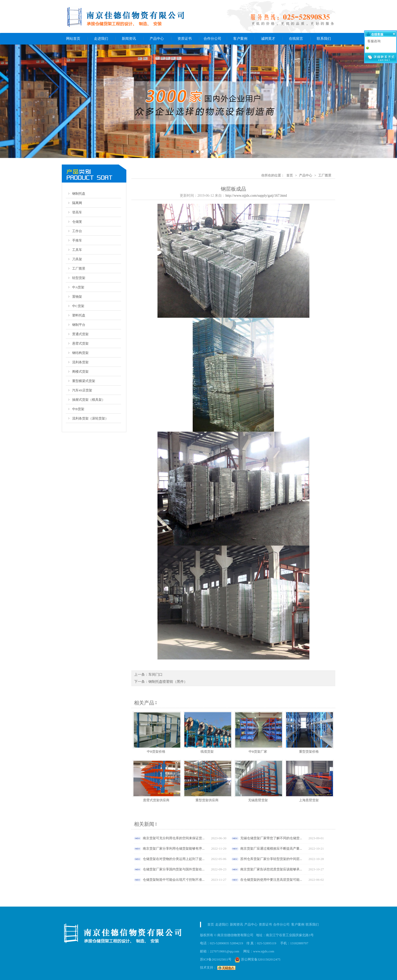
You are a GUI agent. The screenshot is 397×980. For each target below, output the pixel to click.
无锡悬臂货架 (258, 800)
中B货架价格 (156, 752)
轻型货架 (79, 278)
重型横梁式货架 (84, 381)
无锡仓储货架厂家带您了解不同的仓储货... (271, 838)
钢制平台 (79, 325)
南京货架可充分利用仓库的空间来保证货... (174, 838)
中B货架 (78, 409)
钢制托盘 (79, 194)
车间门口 (155, 675)
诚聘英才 (268, 39)
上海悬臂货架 (309, 800)
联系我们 (324, 39)
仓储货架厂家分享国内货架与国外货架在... (174, 869)
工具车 (77, 250)
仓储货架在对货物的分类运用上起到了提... (174, 859)
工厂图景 (79, 268)
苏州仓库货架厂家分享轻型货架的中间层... (271, 859)
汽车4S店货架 (82, 390)
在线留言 (296, 39)
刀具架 (77, 259)
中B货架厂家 (258, 752)
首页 (290, 175)
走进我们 (101, 39)
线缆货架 (207, 752)
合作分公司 (212, 39)
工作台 (77, 231)
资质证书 (185, 39)
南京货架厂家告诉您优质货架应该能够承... (271, 869)
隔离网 (77, 203)
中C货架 (78, 306)
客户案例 (240, 39)
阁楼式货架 (80, 372)
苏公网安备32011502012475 (258, 959)
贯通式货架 (80, 334)
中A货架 (78, 287)
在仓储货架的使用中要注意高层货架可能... (271, 880)
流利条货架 (80, 362)
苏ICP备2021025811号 (216, 959)
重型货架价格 (309, 752)
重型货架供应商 (207, 800)
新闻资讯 (129, 39)
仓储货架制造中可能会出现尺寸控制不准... (174, 880)
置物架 (77, 297)
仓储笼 (77, 222)
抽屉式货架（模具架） (89, 400)
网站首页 (73, 39)
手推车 (77, 240)
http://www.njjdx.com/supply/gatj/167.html (256, 196)
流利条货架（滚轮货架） (90, 418)
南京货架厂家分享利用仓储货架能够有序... (174, 848)
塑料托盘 (79, 315)
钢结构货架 (80, 353)
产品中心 (157, 39)
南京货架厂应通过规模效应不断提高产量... (271, 848)
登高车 (77, 212)
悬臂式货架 (80, 343)
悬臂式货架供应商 (156, 800)
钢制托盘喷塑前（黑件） (168, 682)
